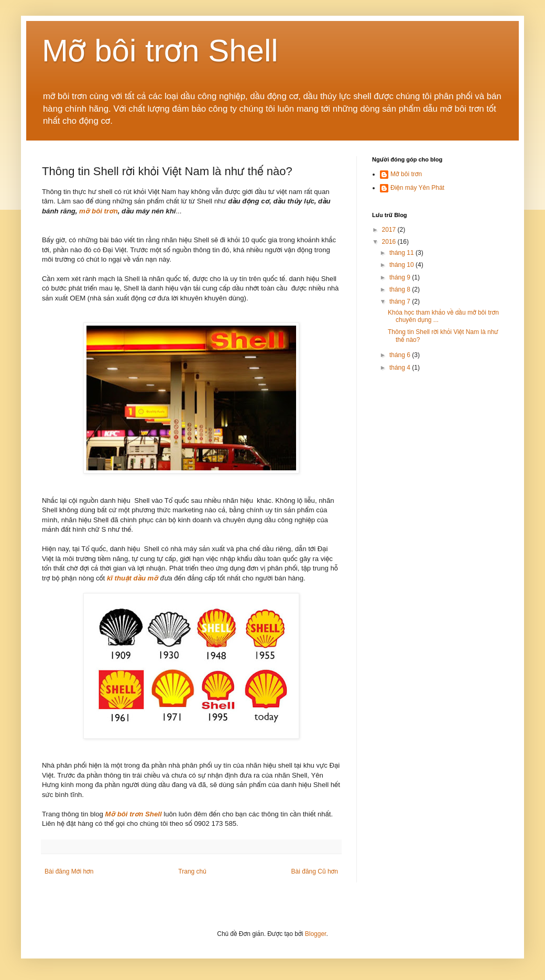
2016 (390, 242)
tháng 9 (401, 277)
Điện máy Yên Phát (417, 188)
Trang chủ (192, 871)
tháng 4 (401, 368)
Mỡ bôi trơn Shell (160, 51)
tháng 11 (402, 253)
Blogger (316, 934)
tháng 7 (401, 301)
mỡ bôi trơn (99, 211)
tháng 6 (401, 355)
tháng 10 (402, 265)
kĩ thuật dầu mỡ (133, 578)
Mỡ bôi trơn (406, 174)
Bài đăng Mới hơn (69, 871)
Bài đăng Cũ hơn (315, 871)
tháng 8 (401, 289)
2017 (390, 230)
